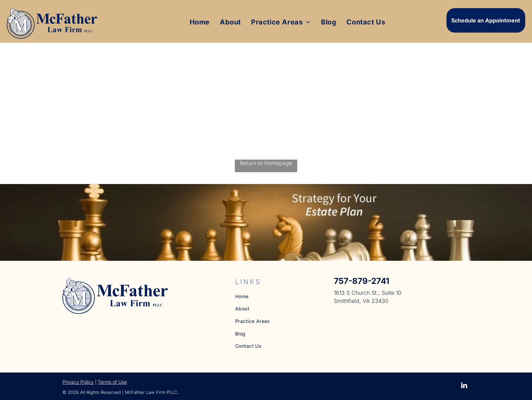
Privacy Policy (78, 382)
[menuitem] (200, 22)
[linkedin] (464, 386)
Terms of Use (112, 382)
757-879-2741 (362, 281)
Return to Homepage (266, 163)
